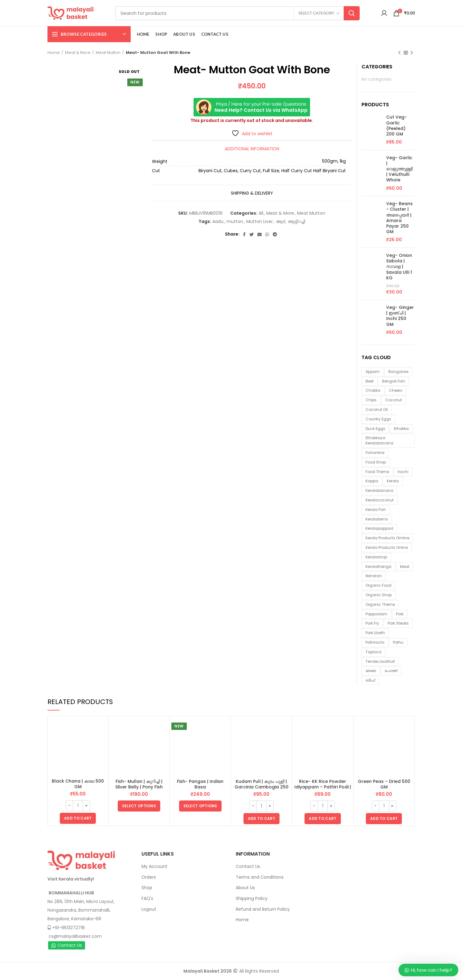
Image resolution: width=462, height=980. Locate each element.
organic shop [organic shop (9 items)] (379, 595)
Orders (149, 877)
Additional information (252, 149)
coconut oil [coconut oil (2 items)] (377, 409)
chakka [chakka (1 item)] (373, 390)
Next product (412, 53)
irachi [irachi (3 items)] (403, 472)
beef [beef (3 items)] (370, 381)
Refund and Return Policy (263, 909)
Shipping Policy (252, 898)
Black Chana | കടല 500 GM (78, 784)
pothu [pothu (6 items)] (398, 642)
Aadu (218, 222)
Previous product (399, 53)
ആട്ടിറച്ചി (296, 222)
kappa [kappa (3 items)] (372, 481)
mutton (235, 222)
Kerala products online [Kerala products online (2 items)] (387, 547)
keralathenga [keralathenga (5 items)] (378, 567)
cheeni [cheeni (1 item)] (396, 390)
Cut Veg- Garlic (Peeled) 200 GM (397, 126)
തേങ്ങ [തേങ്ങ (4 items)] (371, 671)
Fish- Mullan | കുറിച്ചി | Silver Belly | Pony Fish (139, 784)
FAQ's (147, 898)
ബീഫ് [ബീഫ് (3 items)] (370, 680)
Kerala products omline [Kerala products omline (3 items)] (387, 538)
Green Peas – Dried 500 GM (384, 784)
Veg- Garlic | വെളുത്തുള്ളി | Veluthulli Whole (399, 169)
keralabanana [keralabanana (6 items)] (379, 490)
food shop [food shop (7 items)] (376, 462)
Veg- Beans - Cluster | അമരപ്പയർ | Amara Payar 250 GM (399, 218)
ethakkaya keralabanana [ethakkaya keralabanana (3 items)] (379, 440)
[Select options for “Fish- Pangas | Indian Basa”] (200, 806)
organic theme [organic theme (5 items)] (380, 604)
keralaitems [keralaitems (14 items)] (377, 519)
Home (54, 53)
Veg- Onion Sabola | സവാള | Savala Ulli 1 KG (399, 267)
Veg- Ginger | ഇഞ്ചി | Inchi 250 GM (400, 316)
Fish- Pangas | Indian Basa (200, 784)
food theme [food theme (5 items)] (377, 472)
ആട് (280, 222)
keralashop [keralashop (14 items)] (376, 557)
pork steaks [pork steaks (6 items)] (398, 623)
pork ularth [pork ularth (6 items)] (375, 633)
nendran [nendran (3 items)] (374, 576)
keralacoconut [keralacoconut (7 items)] (380, 500)
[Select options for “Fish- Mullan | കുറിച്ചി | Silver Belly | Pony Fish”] (139, 806)
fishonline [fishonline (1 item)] (375, 453)
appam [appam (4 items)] (373, 372)
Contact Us (67, 945)
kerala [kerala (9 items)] (393, 481)
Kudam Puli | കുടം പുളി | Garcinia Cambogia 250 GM (262, 787)
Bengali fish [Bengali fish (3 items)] (394, 381)
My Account (154, 866)
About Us (245, 888)
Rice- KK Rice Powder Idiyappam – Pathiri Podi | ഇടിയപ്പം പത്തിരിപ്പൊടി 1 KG (323, 787)
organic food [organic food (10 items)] (378, 585)
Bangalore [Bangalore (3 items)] (398, 372)
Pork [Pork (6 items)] (400, 614)
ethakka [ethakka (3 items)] (401, 429)
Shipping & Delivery (252, 193)
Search (352, 13)
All (261, 213)
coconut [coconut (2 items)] (394, 400)
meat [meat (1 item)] (405, 567)
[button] (78, 818)
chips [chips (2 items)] (371, 400)
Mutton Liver (260, 222)
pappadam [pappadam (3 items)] (376, 614)
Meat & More (78, 53)
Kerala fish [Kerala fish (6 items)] (376, 510)
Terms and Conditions (260, 877)
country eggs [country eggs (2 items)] (378, 419)
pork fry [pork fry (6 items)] (372, 623)
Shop (147, 888)
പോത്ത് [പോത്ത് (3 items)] (391, 671)
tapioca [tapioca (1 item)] (374, 652)
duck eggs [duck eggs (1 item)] (375, 429)
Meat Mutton (108, 53)
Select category (316, 13)
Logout (149, 909)
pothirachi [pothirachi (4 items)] (375, 642)
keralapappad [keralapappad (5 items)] (379, 528)
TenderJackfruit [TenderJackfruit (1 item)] (380, 661)
